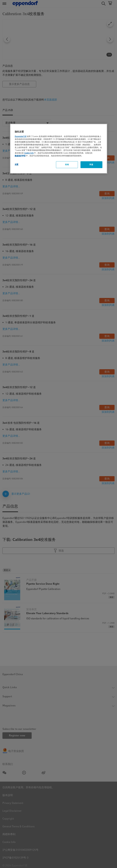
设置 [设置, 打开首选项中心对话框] (17, 164)
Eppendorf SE (21, 136)
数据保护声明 (20, 156)
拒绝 (67, 165)
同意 (91, 165)
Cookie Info (29, 153)
